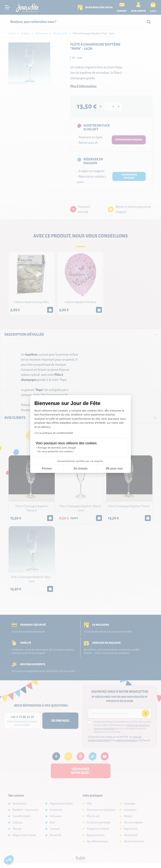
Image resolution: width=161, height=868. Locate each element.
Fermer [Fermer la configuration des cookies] (47, 469)
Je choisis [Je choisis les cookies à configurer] (80, 469)
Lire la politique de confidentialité (54, 433)
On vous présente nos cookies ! (56, 451)
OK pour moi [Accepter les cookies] (114, 469)
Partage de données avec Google (57, 448)
